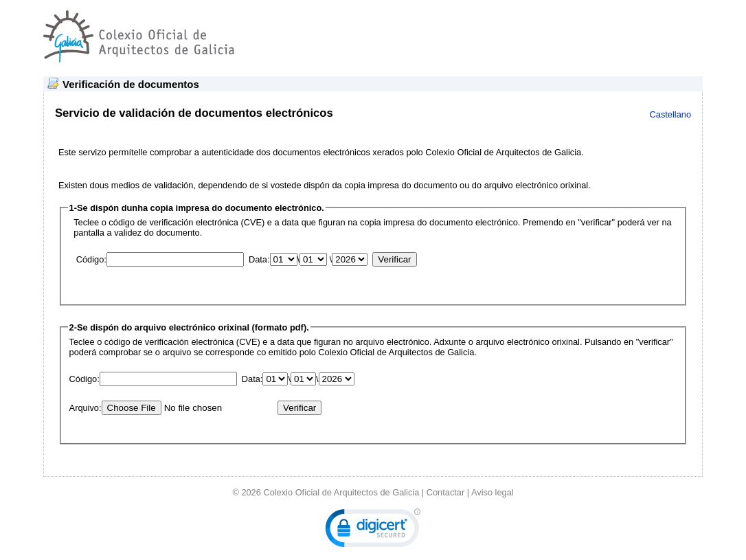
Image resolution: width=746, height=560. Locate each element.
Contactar (445, 492)
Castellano (670, 114)
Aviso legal (493, 492)
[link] (373, 531)
